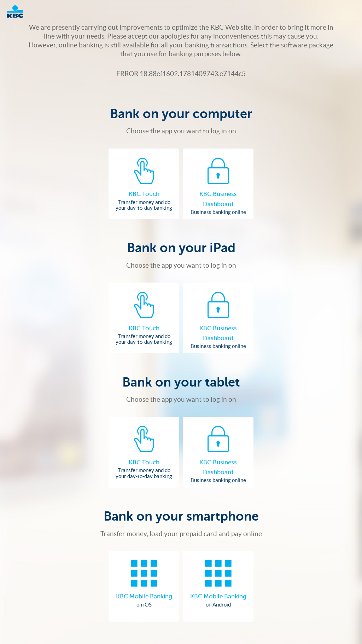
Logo (19, 11)
